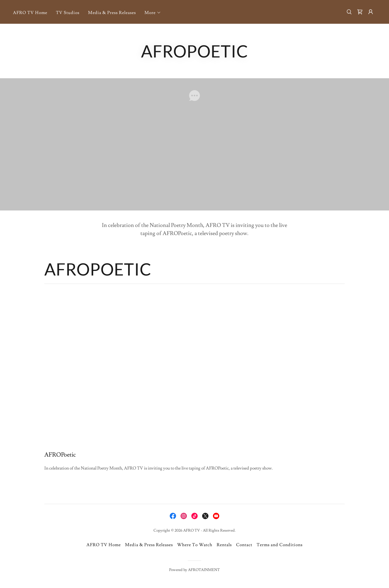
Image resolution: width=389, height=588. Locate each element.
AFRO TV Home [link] (30, 13)
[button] (153, 13)
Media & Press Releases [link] (112, 13)
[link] (360, 12)
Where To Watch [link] (195, 545)
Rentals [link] (224, 545)
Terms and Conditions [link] (280, 545)
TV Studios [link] (68, 13)
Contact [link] (244, 545)
